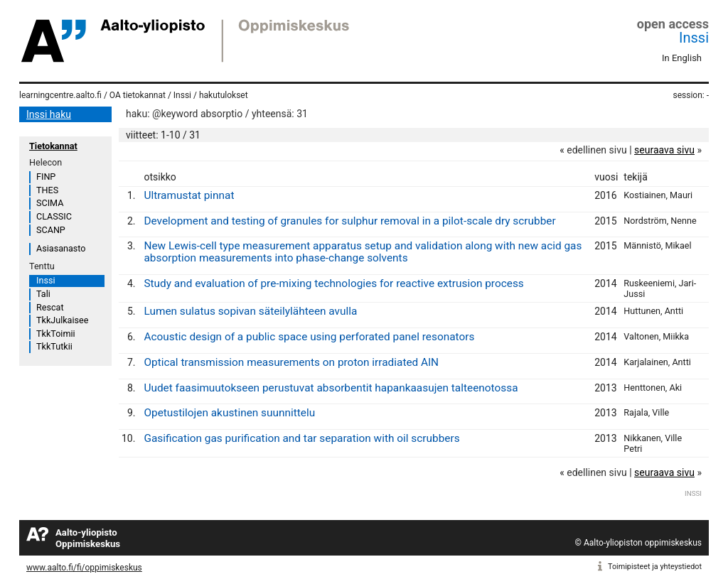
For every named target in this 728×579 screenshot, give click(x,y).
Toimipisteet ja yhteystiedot (655, 567)
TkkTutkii (54, 346)
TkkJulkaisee (62, 320)
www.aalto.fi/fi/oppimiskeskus (84, 568)
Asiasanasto (61, 248)
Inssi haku (49, 114)
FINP (46, 177)
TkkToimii (56, 334)
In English (682, 58)
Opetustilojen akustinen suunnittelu (229, 413)
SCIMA (50, 203)
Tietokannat (53, 146)
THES (47, 190)
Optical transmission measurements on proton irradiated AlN (291, 362)
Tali (43, 294)
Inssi (694, 38)
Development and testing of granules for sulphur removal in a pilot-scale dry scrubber (349, 221)
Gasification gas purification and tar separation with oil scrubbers (301, 438)
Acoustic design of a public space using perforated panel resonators (309, 337)
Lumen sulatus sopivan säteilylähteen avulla (250, 311)
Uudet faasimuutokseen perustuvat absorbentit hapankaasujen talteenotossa (331, 388)
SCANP (51, 230)
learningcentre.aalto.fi (60, 95)
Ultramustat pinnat (189, 195)
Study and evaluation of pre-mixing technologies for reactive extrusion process (333, 283)
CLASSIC (54, 216)
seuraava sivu (664, 150)
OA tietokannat (138, 95)
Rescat (50, 307)
